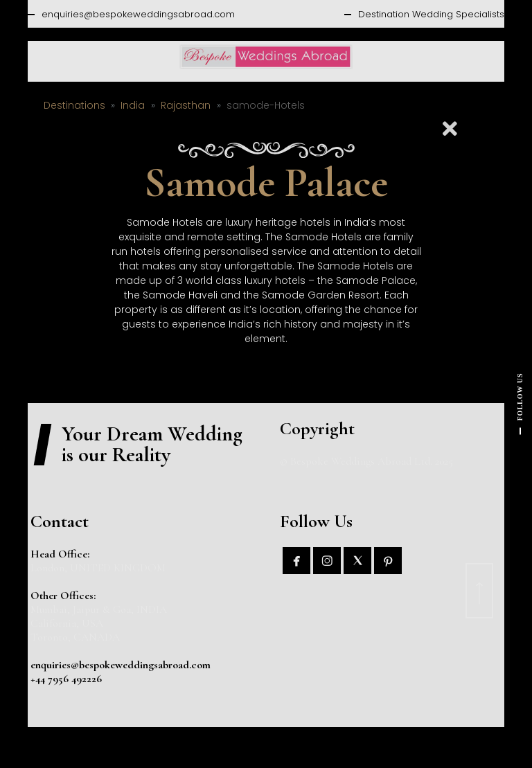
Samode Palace (266, 183)
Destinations (74, 105)
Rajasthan (186, 105)
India (133, 105)
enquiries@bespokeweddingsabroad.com (138, 14)
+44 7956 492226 (66, 679)
